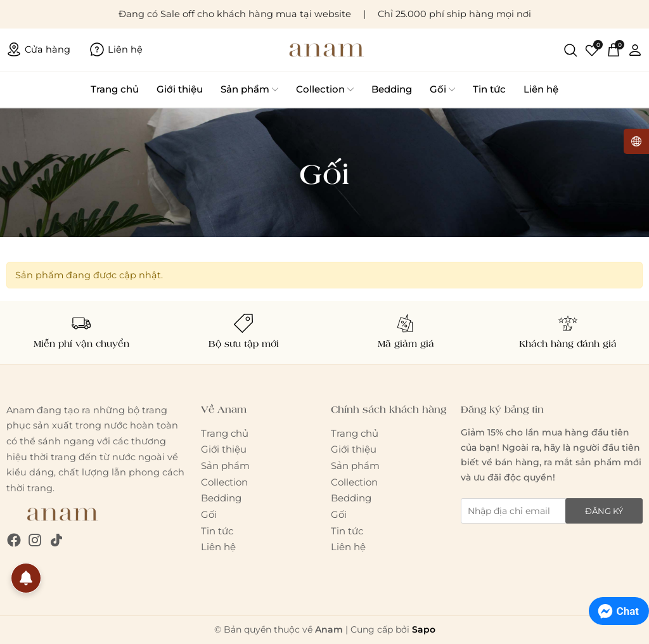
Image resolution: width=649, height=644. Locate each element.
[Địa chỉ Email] (552, 511)
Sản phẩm (249, 89)
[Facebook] (14, 540)
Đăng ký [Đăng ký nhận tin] (604, 511)
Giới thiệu (180, 89)
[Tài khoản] (635, 49)
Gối (442, 89)
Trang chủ (115, 89)
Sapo (424, 629)
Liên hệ (541, 89)
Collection (325, 89)
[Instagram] (35, 540)
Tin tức (489, 89)
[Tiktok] (56, 540)
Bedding (392, 89)
